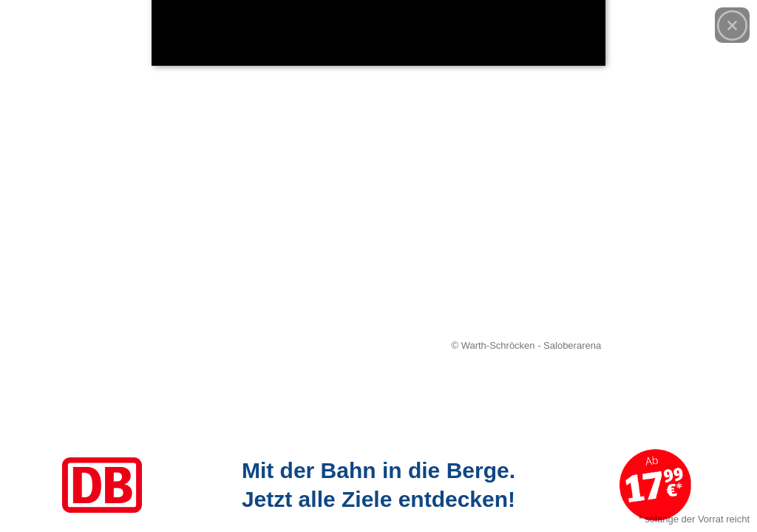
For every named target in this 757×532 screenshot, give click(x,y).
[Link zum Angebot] (378, 485)
